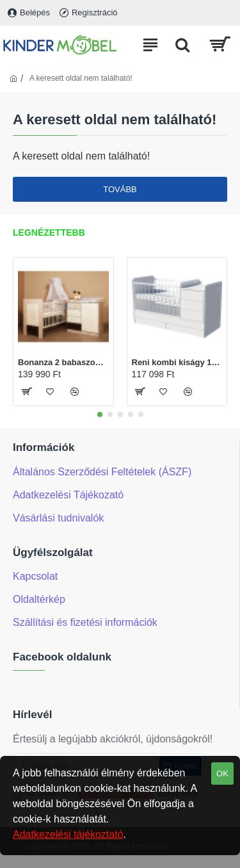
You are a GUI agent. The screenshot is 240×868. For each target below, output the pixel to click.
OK (222, 774)
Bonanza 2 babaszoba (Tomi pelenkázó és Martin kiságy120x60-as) (63, 362)
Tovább (120, 189)
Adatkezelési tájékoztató (68, 834)
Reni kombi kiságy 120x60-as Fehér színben (177, 362)
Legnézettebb (49, 233)
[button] (100, 414)
